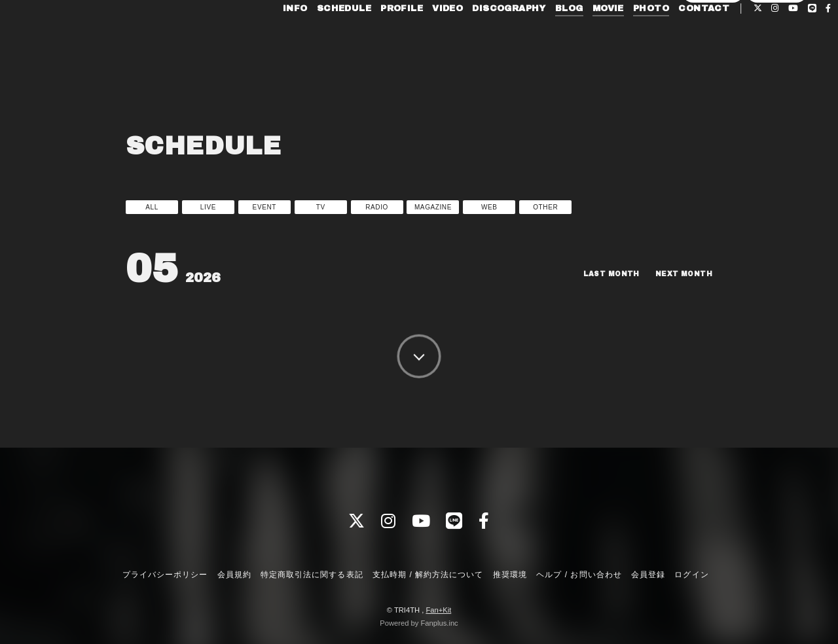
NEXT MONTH (680, 274)
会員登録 (713, 60)
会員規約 (234, 575)
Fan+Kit (438, 610)
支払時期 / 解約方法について (428, 575)
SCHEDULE (319, 38)
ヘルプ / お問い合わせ (579, 575)
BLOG (544, 38)
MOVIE (583, 38)
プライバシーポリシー (165, 575)
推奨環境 (510, 575)
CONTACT (679, 38)
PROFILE (377, 38)
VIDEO (423, 38)
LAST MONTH (600, 274)
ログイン (777, 60)
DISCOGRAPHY (484, 38)
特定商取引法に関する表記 (312, 575)
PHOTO (626, 38)
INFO (270, 38)
